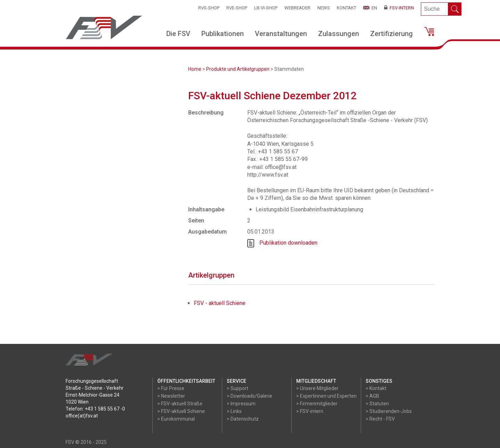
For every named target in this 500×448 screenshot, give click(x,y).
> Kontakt (376, 388)
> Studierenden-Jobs (389, 411)
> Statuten (377, 404)
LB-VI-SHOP (266, 8)
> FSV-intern (310, 411)
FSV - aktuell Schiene (220, 303)
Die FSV (178, 34)
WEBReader (297, 8)
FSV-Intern (399, 8)
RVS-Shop (209, 8)
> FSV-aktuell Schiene (181, 411)
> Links (234, 411)
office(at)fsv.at (82, 416)
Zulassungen (339, 34)
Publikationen (223, 34)
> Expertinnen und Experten (326, 396)
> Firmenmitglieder (317, 404)
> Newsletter (171, 396)
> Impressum (241, 404)
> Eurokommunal (176, 419)
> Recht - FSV (380, 419)
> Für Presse (171, 388)
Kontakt (347, 8)
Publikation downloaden (288, 243)
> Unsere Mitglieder (317, 388)
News (324, 8)
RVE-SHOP (237, 8)
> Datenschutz (243, 419)
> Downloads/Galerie (249, 396)
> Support (237, 388)
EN (370, 8)
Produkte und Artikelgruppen (238, 69)
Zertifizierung (391, 34)
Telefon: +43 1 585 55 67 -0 (95, 409)
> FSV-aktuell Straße (180, 404)
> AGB (372, 396)
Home (195, 69)
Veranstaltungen (281, 34)
